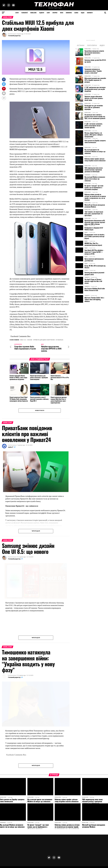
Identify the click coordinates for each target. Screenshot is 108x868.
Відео (83, 13)
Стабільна (60, 340)
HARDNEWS (69, 13)
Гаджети (42, 13)
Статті (17, 13)
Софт (48, 13)
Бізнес (76, 13)
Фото (62, 13)
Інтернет (55, 13)
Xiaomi (30, 340)
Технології (25, 13)
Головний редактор (14, 36)
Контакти (90, 13)
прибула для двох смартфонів (44, 340)
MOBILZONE (33, 13)
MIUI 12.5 (23, 340)
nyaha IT (11, 447)
